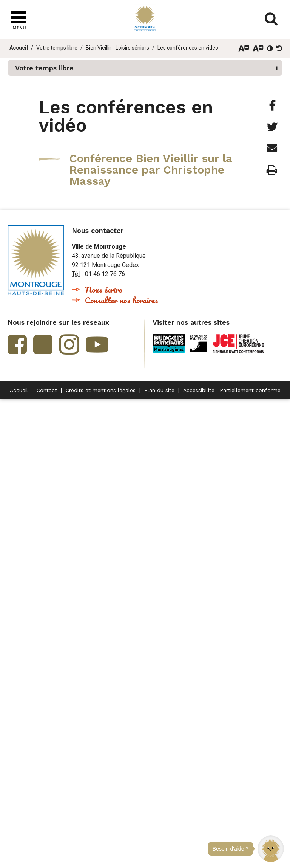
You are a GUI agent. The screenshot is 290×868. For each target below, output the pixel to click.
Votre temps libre (57, 48)
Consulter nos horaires (122, 300)
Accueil (19, 48)
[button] (271, 849)
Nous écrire (103, 289)
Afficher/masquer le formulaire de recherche (271, 19)
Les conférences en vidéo (188, 48)
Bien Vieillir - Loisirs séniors (117, 48)
